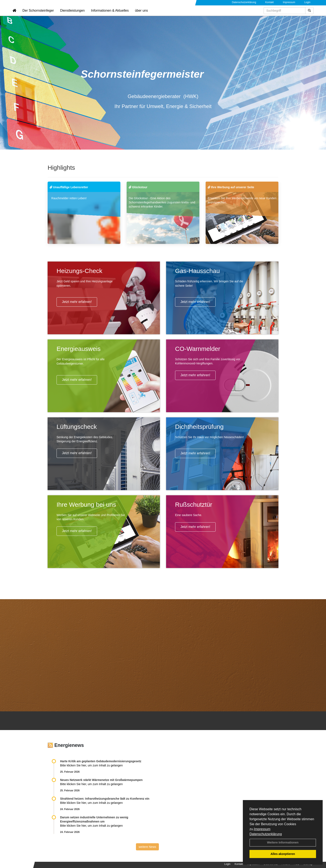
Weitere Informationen (283, 842)
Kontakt (270, 2)
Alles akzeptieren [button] (283, 854)
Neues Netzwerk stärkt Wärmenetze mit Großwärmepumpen (101, 780)
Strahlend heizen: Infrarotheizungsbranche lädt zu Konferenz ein (105, 799)
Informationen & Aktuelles (110, 16)
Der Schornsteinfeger (38, 16)
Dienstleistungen (72, 16)
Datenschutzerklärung (266, 834)
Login (307, 2)
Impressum (262, 829)
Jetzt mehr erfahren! (77, 302)
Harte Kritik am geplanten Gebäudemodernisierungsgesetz (101, 761)
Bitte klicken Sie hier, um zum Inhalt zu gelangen (91, 765)
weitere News (147, 847)
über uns (141, 16)
